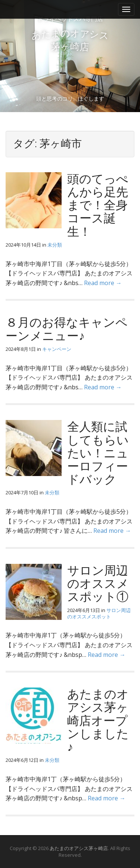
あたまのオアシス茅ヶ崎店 (79, 848)
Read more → (103, 283)
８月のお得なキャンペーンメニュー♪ (67, 329)
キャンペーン (57, 349)
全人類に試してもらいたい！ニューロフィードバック (98, 453)
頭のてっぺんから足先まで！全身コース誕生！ (98, 205)
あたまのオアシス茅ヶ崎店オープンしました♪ (98, 720)
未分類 (55, 245)
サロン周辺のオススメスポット (99, 613)
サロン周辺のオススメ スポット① (98, 583)
